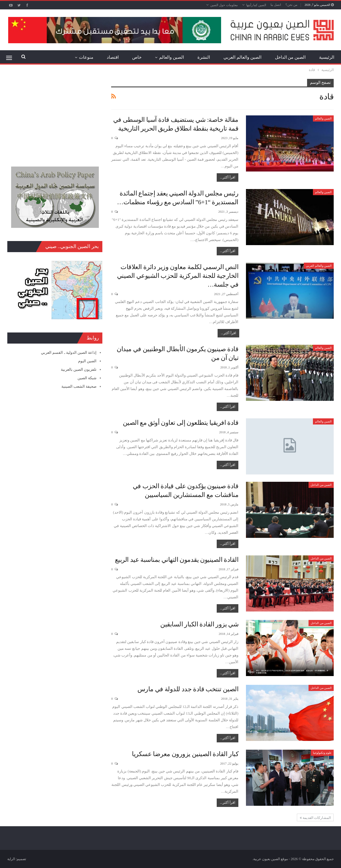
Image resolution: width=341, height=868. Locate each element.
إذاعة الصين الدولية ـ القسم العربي (69, 352)
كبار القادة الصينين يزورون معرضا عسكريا (185, 754)
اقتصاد (113, 57)
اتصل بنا (276, 5)
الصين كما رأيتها (256, 5)
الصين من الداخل (290, 57)
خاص (137, 57)
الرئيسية (327, 57)
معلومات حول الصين (224, 5)
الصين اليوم (87, 361)
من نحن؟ (291, 5)
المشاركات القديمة (315, 818)
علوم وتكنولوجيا (322, 753)
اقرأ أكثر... (228, 177)
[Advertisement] (55, 115)
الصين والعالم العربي (242, 57)
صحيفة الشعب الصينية (79, 386)
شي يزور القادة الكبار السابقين (199, 624)
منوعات (86, 57)
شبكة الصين (87, 378)
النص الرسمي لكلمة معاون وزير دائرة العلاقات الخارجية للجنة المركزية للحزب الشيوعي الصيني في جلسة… (178, 276)
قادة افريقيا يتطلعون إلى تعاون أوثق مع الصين (181, 423)
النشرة (204, 57)
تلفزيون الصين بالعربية (79, 369)
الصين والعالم (172, 57)
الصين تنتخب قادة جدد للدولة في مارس (188, 689)
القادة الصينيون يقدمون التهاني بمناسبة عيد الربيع (177, 560)
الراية (11, 859)
